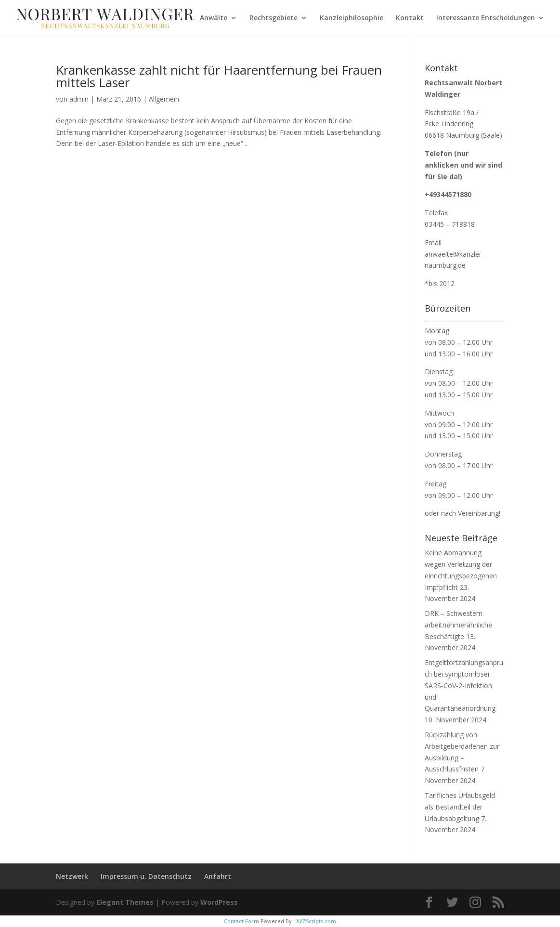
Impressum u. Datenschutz (146, 876)
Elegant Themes (125, 902)
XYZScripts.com (316, 921)
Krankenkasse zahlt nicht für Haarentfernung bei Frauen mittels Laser (219, 76)
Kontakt (410, 18)
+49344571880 (448, 194)
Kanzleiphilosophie (352, 18)
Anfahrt (218, 876)
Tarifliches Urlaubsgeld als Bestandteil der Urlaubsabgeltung (460, 807)
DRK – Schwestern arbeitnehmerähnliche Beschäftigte (458, 625)
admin (79, 99)
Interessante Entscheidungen (486, 18)
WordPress (219, 902)
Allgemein (164, 99)
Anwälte (214, 18)
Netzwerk (72, 876)
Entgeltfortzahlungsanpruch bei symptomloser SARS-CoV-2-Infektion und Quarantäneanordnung (464, 685)
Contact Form (241, 921)
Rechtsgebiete (273, 18)
